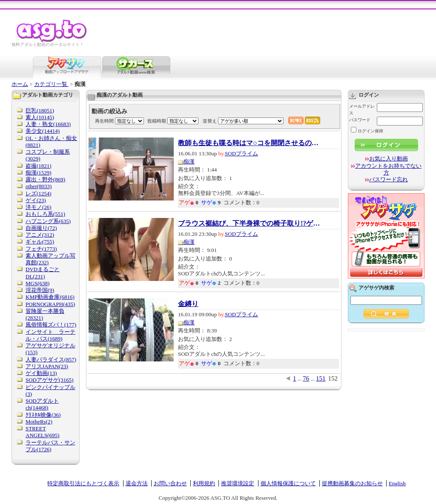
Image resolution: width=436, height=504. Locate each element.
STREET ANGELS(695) (42, 432)
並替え (210, 121)
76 (306, 378)
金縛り (188, 304)
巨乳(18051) (40, 110)
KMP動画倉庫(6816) (50, 297)
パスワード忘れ (389, 179)
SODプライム (241, 153)
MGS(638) (37, 283)
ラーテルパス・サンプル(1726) (50, 446)
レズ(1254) (39, 193)
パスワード (360, 120)
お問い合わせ (170, 483)
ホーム (20, 84)
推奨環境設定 (238, 483)
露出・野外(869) (45, 179)
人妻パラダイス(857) (51, 359)
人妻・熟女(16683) (48, 124)
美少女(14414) (43, 131)
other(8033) (39, 186)
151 (321, 378)
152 (333, 378)
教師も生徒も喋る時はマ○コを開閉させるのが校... (250, 143)
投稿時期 (157, 121)
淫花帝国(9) (40, 290)
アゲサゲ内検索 (376, 288)
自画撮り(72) (41, 228)
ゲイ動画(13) (41, 373)
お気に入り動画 (389, 159)
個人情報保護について (288, 483)
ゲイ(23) (36, 200)
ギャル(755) (40, 242)
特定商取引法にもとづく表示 (83, 483)
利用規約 (204, 483)
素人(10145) (40, 117)
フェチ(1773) (41, 249)
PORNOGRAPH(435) (50, 304)
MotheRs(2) (39, 422)
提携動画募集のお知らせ (352, 483)
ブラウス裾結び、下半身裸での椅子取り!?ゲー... (250, 223)
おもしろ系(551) (45, 214)
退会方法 (137, 483)
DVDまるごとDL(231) (43, 273)
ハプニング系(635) (48, 221)
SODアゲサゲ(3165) (50, 380)
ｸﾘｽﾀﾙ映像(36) (43, 415)
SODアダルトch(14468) (42, 404)
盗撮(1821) (39, 166)
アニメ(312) (40, 235)
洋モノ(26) (39, 207)
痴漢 (189, 162)
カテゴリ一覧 (51, 84)
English (397, 483)
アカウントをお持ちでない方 (388, 169)
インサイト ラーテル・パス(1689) (50, 335)
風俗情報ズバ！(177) (51, 325)
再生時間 (104, 121)
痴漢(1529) (39, 173)
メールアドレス (362, 110)
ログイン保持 (367, 131)
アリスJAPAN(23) (47, 366)
